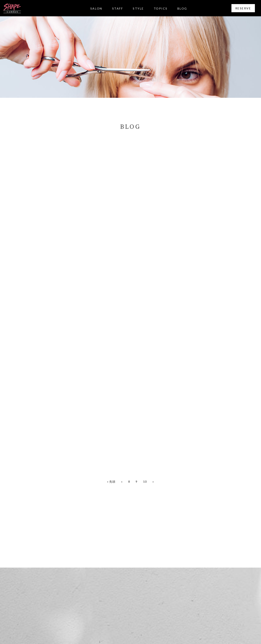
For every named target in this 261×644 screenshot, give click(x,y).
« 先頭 (111, 482)
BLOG (182, 8)
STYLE (138, 8)
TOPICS (161, 8)
